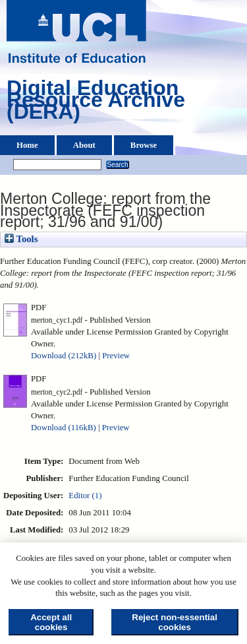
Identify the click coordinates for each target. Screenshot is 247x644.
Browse (144, 145)
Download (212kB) (64, 356)
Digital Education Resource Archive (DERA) (96, 103)
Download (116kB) (64, 428)
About (84, 145)
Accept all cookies (51, 622)
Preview (116, 356)
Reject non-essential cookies (175, 622)
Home (27, 145)
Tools (21, 239)
